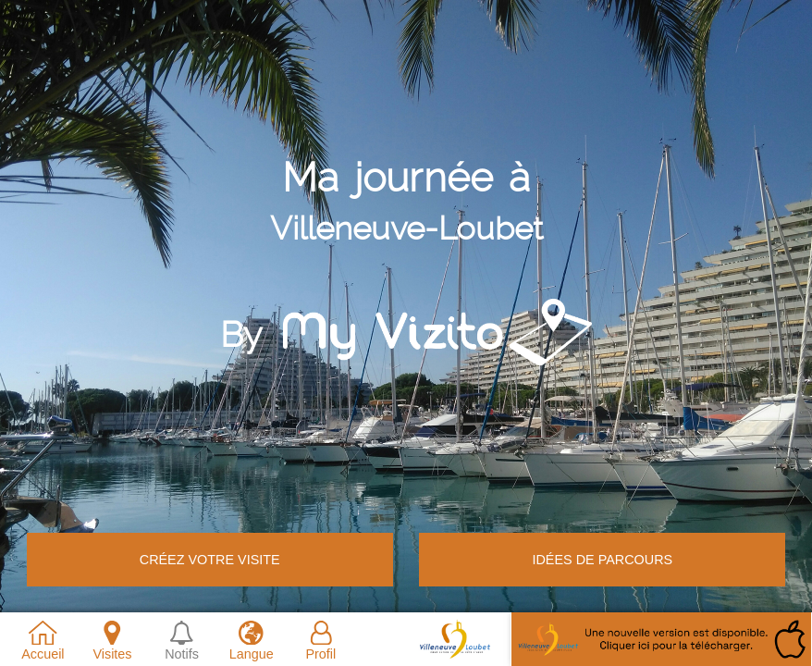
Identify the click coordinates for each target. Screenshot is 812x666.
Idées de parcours (602, 560)
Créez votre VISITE (210, 560)
